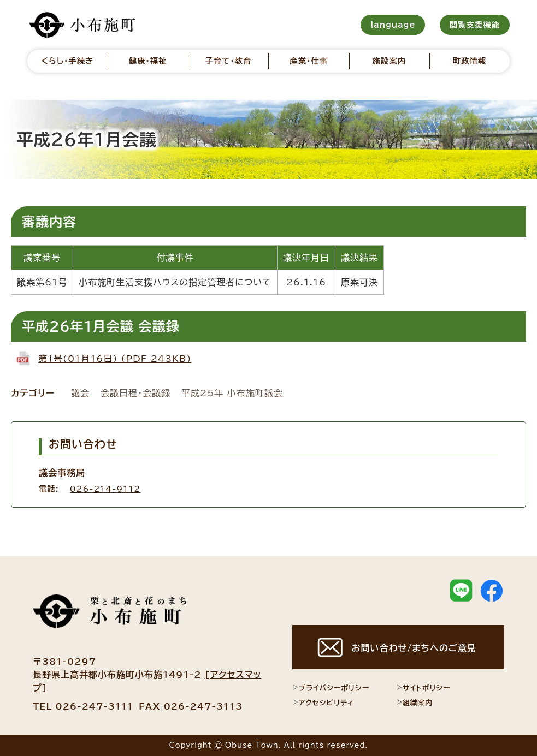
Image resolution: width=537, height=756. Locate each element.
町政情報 (470, 61)
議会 (80, 393)
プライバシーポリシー (331, 688)
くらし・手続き (68, 61)
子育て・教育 (228, 61)
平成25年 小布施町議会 (232, 393)
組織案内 (414, 703)
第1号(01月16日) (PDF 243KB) (115, 359)
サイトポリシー (423, 688)
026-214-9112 (105, 489)
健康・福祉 (148, 61)
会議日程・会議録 (135, 393)
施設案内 (390, 61)
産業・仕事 (309, 61)
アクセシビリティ (323, 703)
